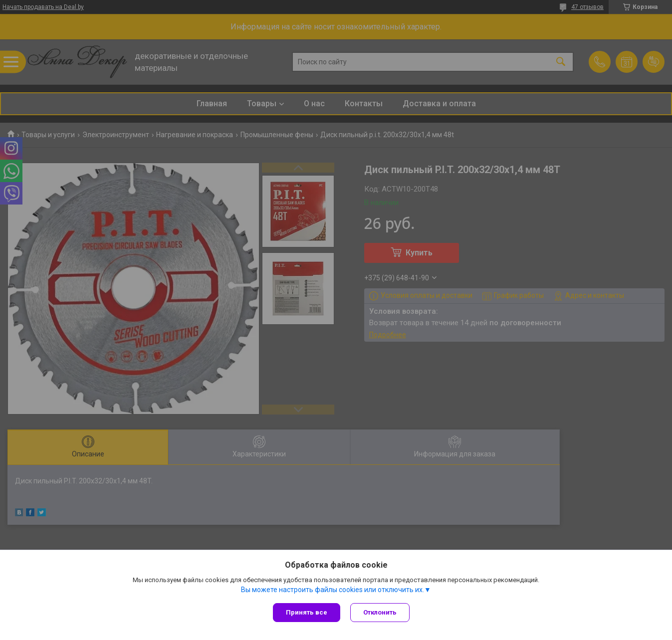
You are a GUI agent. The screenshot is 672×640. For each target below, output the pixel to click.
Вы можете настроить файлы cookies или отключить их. (333, 590)
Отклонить (380, 612)
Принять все (307, 612)
